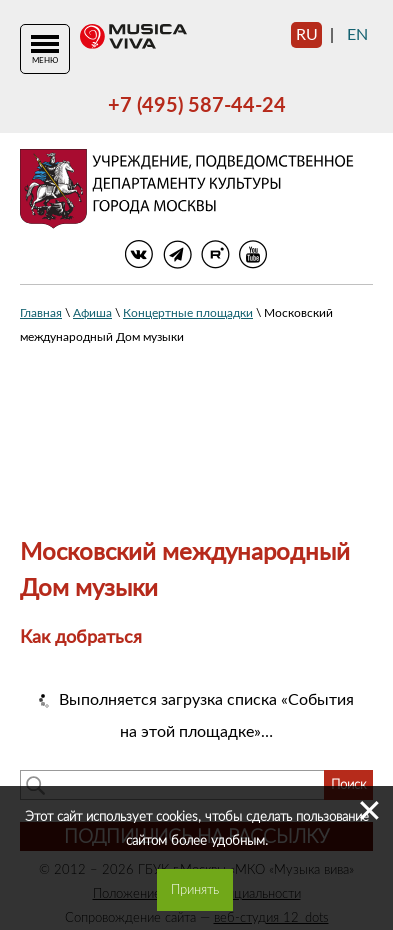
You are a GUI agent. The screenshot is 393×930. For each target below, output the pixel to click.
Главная (41, 313)
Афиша (92, 313)
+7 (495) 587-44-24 (197, 106)
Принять (195, 890)
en (357, 35)
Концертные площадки (188, 313)
